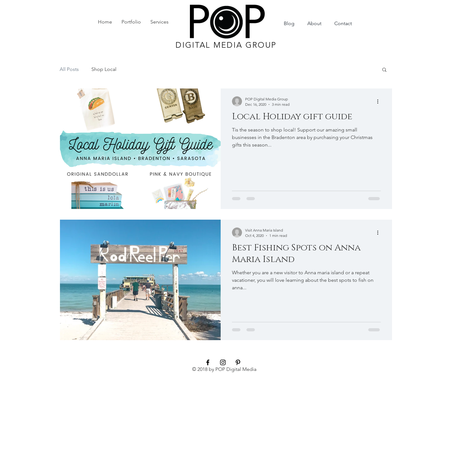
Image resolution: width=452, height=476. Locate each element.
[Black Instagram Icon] (223, 362)
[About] (314, 24)
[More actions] (380, 101)
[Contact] (343, 24)
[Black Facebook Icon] (208, 362)
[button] (384, 70)
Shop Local (104, 69)
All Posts (69, 69)
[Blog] (289, 24)
